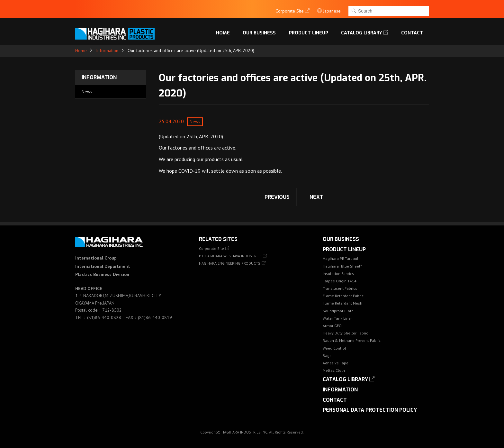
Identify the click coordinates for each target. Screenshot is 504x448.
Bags (327, 356)
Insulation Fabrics (338, 274)
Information (107, 50)
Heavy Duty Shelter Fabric (345, 333)
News (87, 92)
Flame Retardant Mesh (342, 303)
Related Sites (218, 239)
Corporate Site (212, 248)
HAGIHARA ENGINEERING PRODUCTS (230, 263)
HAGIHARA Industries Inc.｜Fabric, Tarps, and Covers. (116, 30)
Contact (412, 30)
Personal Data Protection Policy (370, 410)
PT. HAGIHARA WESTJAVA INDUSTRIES (230, 256)
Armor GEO (332, 326)
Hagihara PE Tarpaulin (342, 258)
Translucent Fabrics (340, 288)
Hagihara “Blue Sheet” (342, 266)
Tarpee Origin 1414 (340, 281)
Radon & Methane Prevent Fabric (352, 340)
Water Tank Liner (337, 318)
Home (225, 30)
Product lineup (310, 30)
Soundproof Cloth (338, 311)
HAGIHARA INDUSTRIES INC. (245, 432)
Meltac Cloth (334, 370)
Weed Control (334, 348)
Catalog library (363, 30)
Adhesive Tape (336, 363)
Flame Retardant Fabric (343, 296)
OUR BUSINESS (261, 30)
